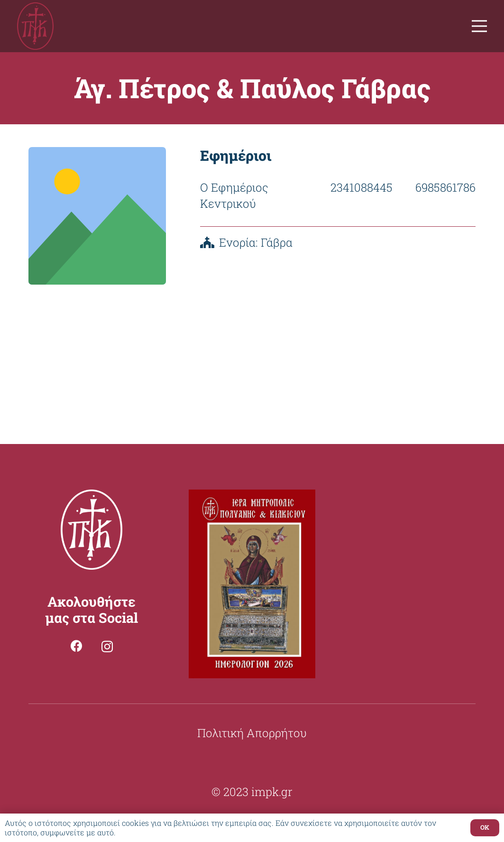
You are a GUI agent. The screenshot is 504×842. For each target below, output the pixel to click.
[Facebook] (77, 646)
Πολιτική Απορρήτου (252, 733)
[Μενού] (479, 26)
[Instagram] (107, 647)
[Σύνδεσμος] (35, 26)
